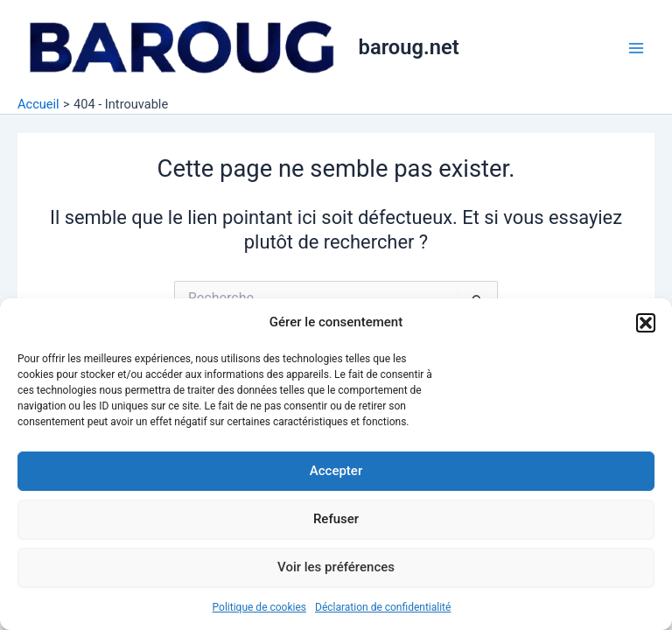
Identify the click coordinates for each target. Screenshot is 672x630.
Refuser (336, 519)
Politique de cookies (259, 607)
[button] (646, 323)
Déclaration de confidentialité (383, 607)
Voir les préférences (336, 567)
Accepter (336, 471)
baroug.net (409, 47)
